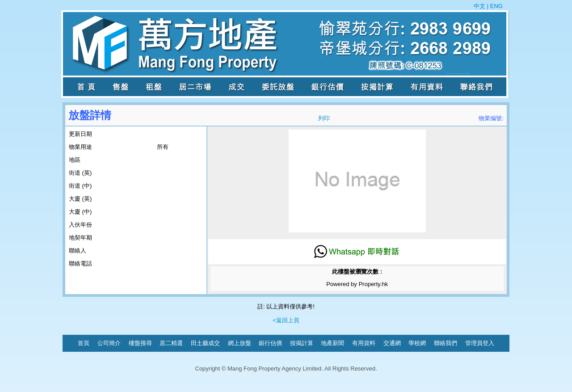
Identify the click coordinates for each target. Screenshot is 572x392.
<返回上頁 (286, 320)
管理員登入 (480, 343)
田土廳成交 (205, 343)
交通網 (392, 343)
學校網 (417, 343)
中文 (480, 6)
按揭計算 (302, 343)
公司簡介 (109, 343)
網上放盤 (240, 343)
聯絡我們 (446, 343)
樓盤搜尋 (140, 343)
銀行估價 (270, 343)
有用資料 (364, 343)
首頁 (84, 343)
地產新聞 (332, 343)
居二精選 (171, 343)
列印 (324, 118)
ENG (496, 6)
